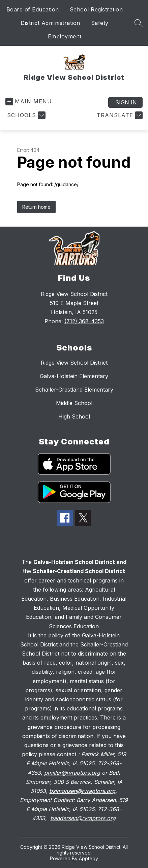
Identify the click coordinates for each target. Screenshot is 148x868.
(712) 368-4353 (84, 321)
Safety (100, 23)
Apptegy (88, 858)
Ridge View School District (74, 363)
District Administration (50, 23)
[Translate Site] (119, 115)
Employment (65, 36)
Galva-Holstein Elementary (74, 376)
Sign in (126, 102)
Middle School (74, 403)
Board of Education (33, 9)
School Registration (96, 9)
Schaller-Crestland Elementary (74, 390)
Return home (36, 207)
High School (74, 416)
